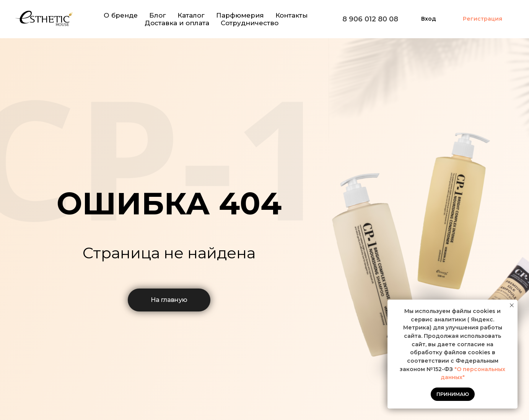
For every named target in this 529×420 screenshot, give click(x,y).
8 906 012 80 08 (370, 19)
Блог (158, 15)
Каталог (191, 15)
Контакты (291, 15)
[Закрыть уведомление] (512, 305)
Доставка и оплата (177, 23)
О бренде (121, 15)
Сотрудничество (250, 23)
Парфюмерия (240, 15)
